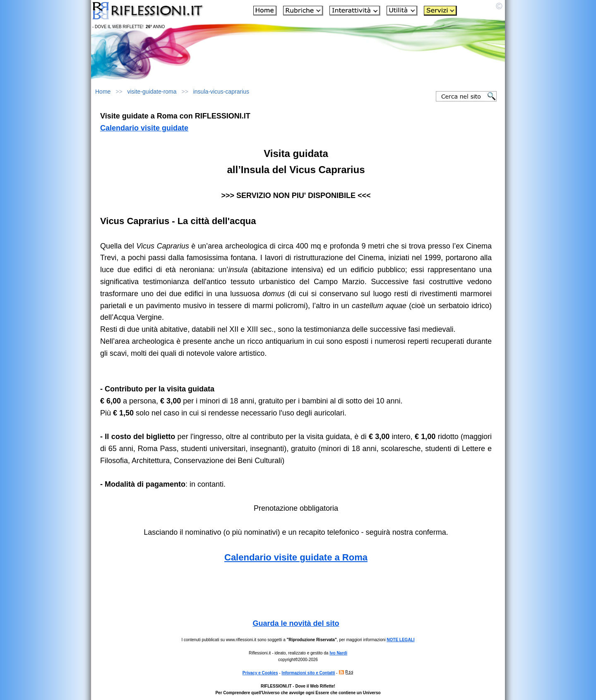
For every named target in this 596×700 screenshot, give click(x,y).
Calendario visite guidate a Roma (296, 557)
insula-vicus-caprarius (221, 92)
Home (103, 92)
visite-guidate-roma (152, 92)
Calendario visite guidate (144, 128)
